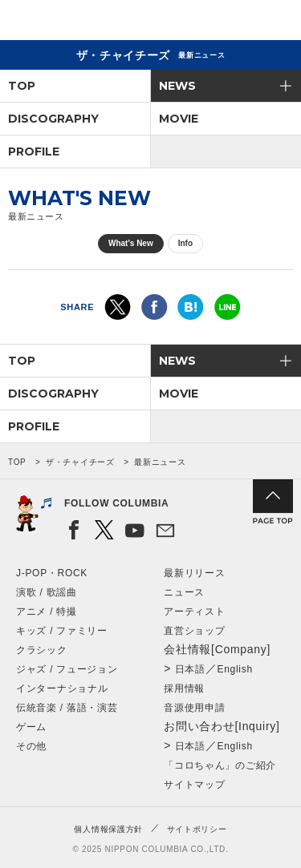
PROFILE (34, 151)
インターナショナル (62, 688)
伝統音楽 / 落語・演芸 (67, 708)
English (235, 669)
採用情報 (184, 688)
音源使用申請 (194, 708)
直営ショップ (194, 631)
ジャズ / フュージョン (67, 669)
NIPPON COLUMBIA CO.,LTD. (88, 21)
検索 (233, 23)
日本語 (190, 669)
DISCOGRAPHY (53, 119)
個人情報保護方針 (108, 829)
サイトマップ (194, 785)
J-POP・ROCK (52, 573)
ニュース (184, 592)
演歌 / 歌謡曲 (47, 592)
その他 (31, 746)
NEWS (177, 86)
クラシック (42, 650)
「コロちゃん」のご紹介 (220, 765)
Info (185, 243)
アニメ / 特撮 (47, 612)
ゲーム (31, 727)
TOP (22, 86)
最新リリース (194, 573)
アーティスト (194, 612)
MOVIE (179, 119)
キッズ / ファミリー (62, 631)
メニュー (275, 23)
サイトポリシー (197, 829)
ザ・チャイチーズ (80, 462)
